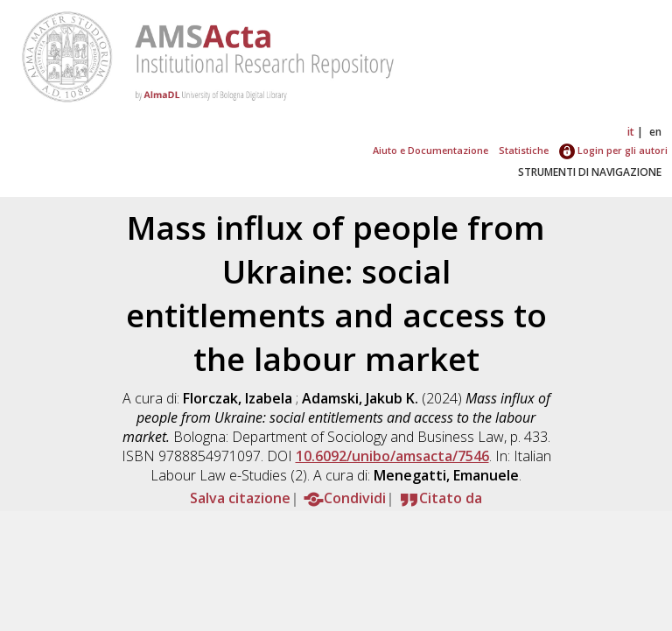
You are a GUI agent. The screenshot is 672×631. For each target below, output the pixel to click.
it (631, 132)
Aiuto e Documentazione (430, 150)
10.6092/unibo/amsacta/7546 (392, 456)
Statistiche (524, 150)
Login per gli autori (613, 150)
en (655, 132)
